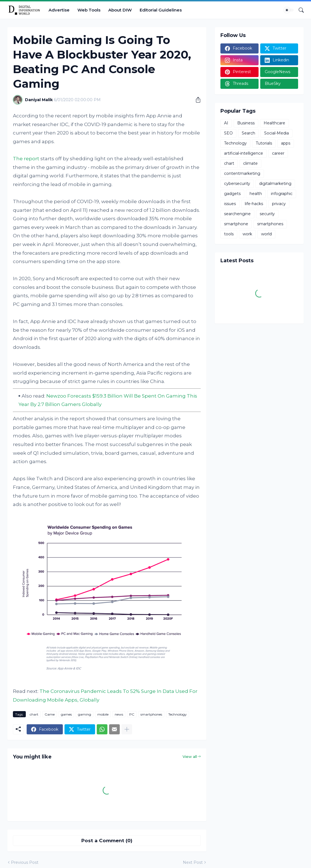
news (119, 714)
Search (248, 133)
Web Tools (89, 10)
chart (34, 714)
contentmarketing (242, 173)
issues (230, 204)
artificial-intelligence (244, 153)
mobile (103, 714)
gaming (85, 714)
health (256, 194)
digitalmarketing (275, 184)
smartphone (236, 224)
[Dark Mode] (289, 10)
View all (190, 756)
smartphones (151, 714)
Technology (178, 714)
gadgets (232, 194)
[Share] (196, 100)
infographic (282, 194)
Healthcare (274, 123)
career (278, 153)
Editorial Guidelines (161, 10)
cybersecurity (237, 184)
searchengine (237, 214)
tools (229, 234)
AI (226, 123)
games (66, 714)
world (266, 234)
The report (26, 159)
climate (250, 163)
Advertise (59, 10)
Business (246, 123)
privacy (279, 204)
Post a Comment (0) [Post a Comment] (107, 841)
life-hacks (254, 204)
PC (132, 714)
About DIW (120, 10)
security (267, 214)
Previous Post (25, 862)
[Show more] (127, 729)
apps (286, 143)
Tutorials (264, 143)
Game (50, 714)
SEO (228, 133)
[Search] (299, 10)
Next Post (193, 862)
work (247, 234)
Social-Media (277, 133)
